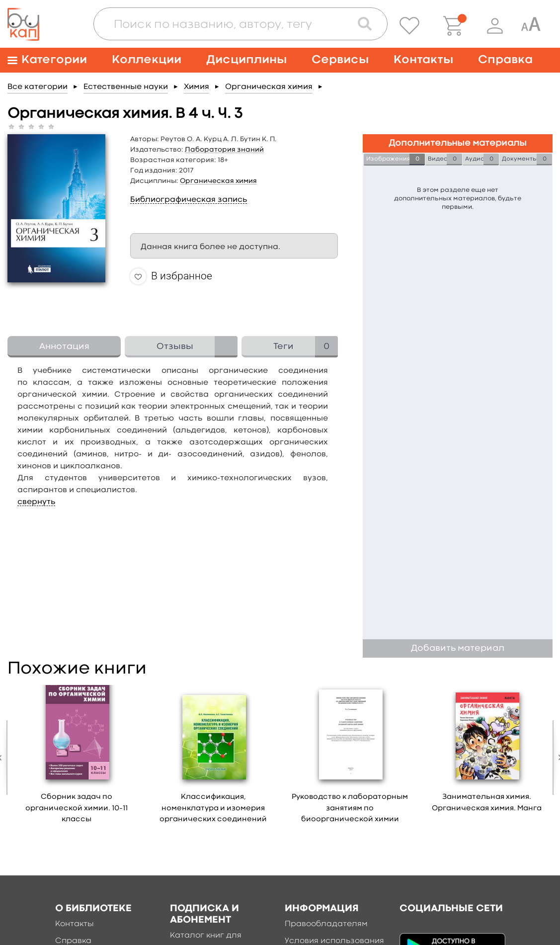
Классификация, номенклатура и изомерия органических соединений (213, 808)
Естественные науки (126, 87)
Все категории (38, 87)
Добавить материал (458, 648)
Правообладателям (326, 924)
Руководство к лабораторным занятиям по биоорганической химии (350, 808)
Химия (197, 87)
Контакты (423, 60)
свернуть (36, 502)
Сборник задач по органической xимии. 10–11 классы (77, 808)
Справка (505, 60)
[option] (77, 758)
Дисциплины (246, 60)
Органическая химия (269, 87)
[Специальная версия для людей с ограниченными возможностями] (531, 26)
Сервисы (340, 60)
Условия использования (334, 941)
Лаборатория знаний (224, 150)
